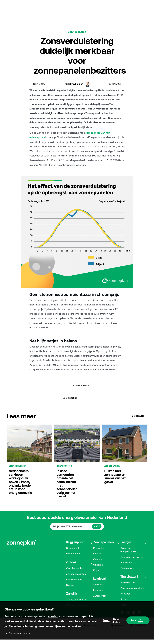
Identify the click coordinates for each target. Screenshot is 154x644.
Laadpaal (99, 589)
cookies (53, 616)
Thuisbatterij (129, 587)
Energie (126, 552)
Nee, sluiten (111, 620)
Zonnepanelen (103, 552)
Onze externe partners (17, 633)
